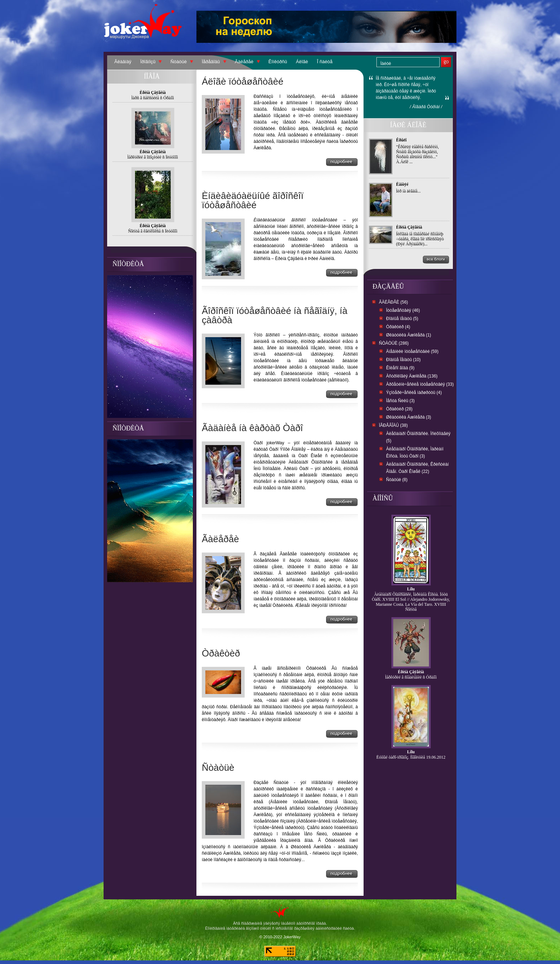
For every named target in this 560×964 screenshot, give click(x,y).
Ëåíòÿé (402, 184)
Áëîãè (302, 62)
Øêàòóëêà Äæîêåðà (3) (409, 417)
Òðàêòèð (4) (398, 327)
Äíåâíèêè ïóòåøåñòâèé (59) (412, 351)
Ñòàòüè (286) (394, 343)
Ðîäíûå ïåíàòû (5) (402, 319)
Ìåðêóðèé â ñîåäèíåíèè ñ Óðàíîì (411, 677)
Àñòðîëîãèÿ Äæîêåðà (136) (412, 376)
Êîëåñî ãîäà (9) (400, 368)
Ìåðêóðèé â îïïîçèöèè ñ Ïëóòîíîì (153, 157)
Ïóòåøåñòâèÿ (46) (403, 310)
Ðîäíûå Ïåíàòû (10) (403, 360)
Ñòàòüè (179, 62)
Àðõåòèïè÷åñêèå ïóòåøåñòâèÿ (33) (420, 384)
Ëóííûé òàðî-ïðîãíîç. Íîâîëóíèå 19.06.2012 (411, 757)
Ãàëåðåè (244, 62)
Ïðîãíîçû (148, 62)
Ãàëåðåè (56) (393, 302)
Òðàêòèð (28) (399, 409)
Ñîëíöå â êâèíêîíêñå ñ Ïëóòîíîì (153, 231)
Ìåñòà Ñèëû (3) (400, 401)
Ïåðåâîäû (211, 62)
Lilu (411, 589)
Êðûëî (401, 140)
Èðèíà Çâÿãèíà (409, 227)
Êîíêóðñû (278, 62)
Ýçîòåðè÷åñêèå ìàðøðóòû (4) (414, 393)
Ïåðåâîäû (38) (393, 425)
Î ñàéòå (325, 62)
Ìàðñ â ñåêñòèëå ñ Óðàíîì (153, 98)
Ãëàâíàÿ (123, 62)
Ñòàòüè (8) (397, 480)
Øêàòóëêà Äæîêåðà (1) (409, 335)
